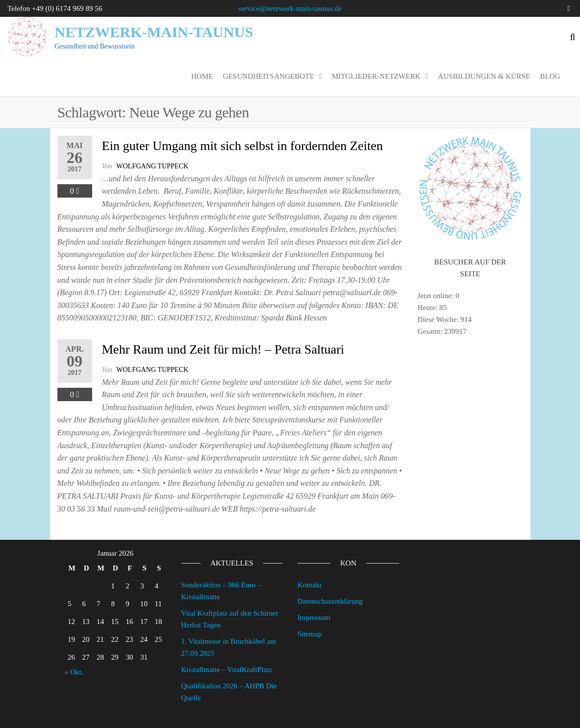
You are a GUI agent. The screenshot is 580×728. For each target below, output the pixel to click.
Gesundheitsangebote (268, 76)
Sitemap (310, 634)
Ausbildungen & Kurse (484, 76)
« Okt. (74, 672)
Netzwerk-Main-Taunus (154, 32)
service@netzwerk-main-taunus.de (290, 8)
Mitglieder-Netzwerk (376, 76)
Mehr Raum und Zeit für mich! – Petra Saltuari (223, 349)
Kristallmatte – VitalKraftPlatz (227, 670)
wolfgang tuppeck (153, 166)
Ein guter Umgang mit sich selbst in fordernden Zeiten (243, 146)
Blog (550, 76)
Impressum (314, 618)
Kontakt (310, 585)
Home (202, 76)
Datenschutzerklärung (330, 601)
